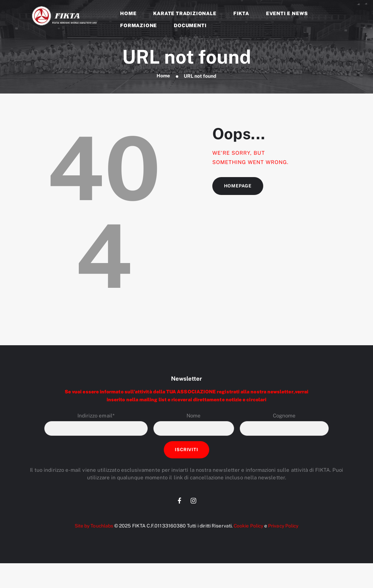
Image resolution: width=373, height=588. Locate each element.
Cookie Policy (248, 527)
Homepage (238, 186)
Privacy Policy (284, 527)
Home (163, 76)
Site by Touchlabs (93, 527)
